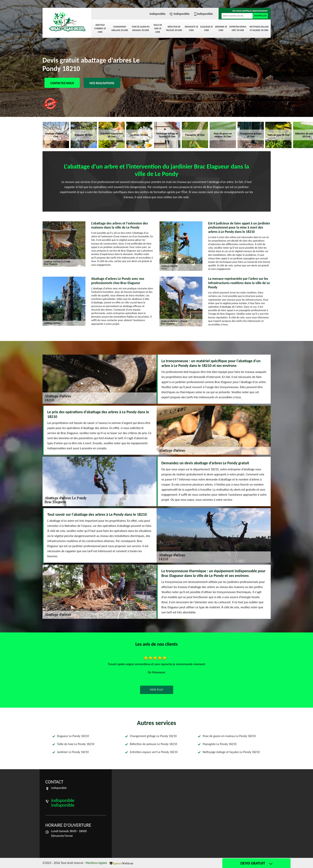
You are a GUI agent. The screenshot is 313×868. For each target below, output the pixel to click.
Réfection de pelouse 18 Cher (174, 29)
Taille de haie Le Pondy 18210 (76, 744)
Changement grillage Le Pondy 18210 (153, 736)
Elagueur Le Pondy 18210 (73, 736)
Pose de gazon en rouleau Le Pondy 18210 (229, 736)
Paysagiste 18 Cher (192, 29)
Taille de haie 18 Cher (158, 29)
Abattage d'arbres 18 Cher (100, 29)
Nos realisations (102, 83)
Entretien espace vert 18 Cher (238, 29)
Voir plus (156, 690)
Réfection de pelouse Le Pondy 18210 (153, 744)
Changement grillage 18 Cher (120, 29)
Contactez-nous (62, 83)
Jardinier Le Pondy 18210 (73, 752)
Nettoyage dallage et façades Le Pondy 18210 (231, 752)
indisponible (158, 14)
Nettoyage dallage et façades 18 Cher (259, 29)
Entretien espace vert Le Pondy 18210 (154, 752)
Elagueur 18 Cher (206, 29)
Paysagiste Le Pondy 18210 (219, 744)
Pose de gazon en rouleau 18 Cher (141, 29)
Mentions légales (96, 863)
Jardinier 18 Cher (221, 29)
